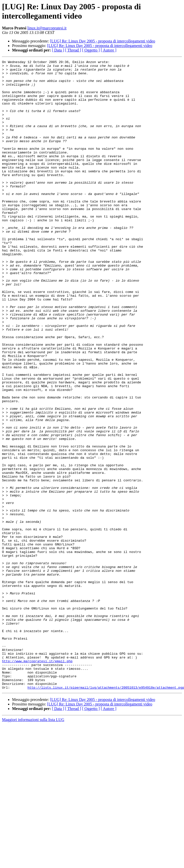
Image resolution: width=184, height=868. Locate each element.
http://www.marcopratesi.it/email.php (37, 782)
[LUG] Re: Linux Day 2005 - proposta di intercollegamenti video (103, 41)
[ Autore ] (108, 50)
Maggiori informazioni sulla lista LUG (33, 846)
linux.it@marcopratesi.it (47, 28)
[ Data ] (58, 50)
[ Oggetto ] (91, 50)
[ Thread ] (73, 50)
